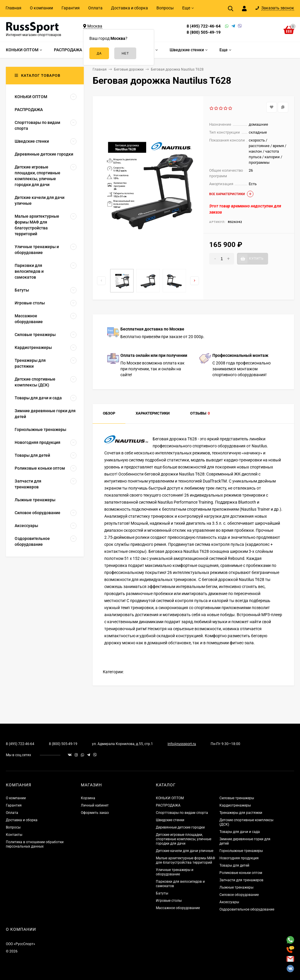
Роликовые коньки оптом (241, 873)
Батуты (162, 893)
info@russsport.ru (182, 744)
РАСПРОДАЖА (168, 805)
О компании (41, 8)
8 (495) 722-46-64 (204, 26)
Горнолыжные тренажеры (241, 851)
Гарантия (71, 8)
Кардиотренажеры (235, 805)
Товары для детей (234, 865)
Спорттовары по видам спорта (182, 813)
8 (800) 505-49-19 (204, 32)
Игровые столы (169, 901)
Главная (13, 8)
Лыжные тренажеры (236, 887)
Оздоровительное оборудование (247, 909)
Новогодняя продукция (239, 858)
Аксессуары (229, 902)
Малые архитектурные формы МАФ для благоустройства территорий (185, 860)
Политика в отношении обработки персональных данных (35, 844)
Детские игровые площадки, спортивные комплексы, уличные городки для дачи (184, 839)
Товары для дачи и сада (240, 832)
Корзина (88, 798)
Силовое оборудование (239, 895)
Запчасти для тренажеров (241, 880)
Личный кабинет (95, 805)
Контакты (14, 835)
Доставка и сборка (129, 8)
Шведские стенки (170, 820)
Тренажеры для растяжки (241, 813)
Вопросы (165, 8)
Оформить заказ (95, 813)
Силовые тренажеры (237, 798)
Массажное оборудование (178, 908)
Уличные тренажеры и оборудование (175, 872)
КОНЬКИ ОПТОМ (170, 798)
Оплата (95, 8)
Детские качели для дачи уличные (185, 851)
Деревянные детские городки (180, 827)
